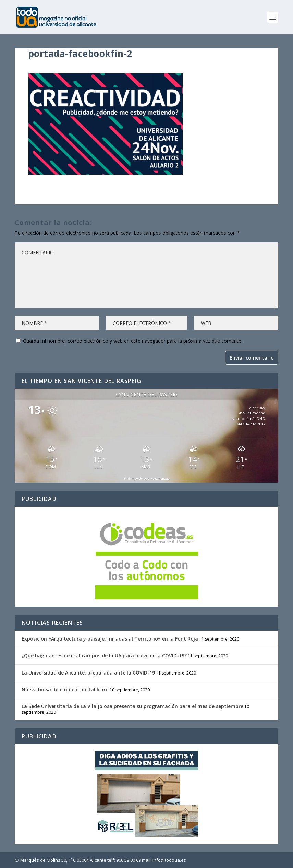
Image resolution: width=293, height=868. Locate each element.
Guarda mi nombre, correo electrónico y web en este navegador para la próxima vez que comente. (133, 341)
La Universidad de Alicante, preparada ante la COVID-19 (88, 673)
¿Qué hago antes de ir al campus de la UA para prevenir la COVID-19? (104, 655)
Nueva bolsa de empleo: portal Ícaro (65, 689)
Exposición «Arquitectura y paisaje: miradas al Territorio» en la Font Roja (110, 639)
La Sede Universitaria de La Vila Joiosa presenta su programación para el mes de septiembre (132, 706)
